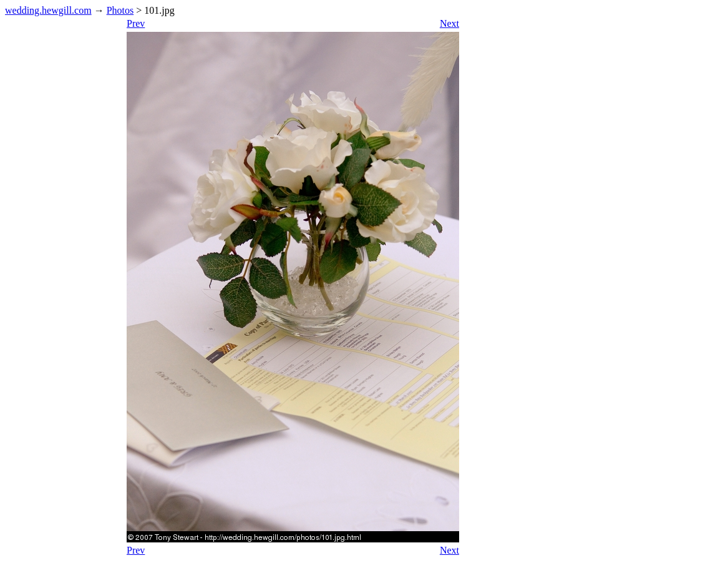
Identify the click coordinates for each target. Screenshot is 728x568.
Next (449, 23)
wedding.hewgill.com (48, 10)
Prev (136, 23)
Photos (120, 10)
